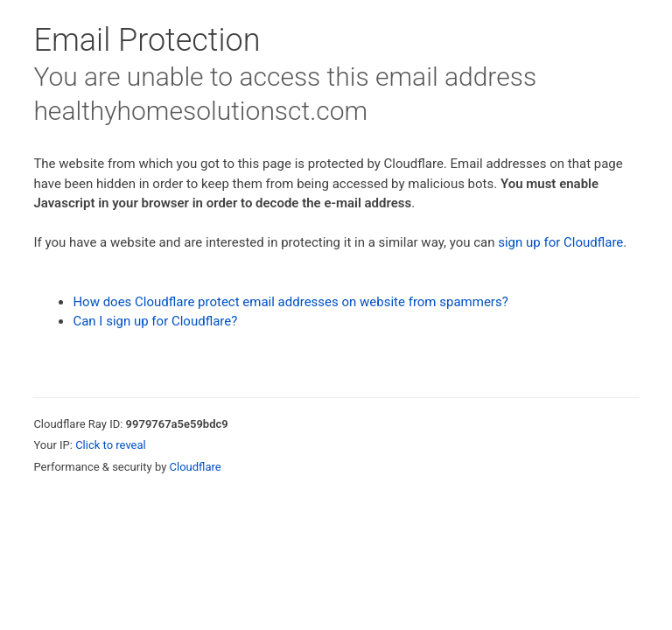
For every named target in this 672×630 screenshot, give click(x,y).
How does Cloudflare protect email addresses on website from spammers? (290, 302)
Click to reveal (111, 445)
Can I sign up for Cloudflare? (155, 321)
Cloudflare (196, 467)
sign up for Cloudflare (560, 242)
